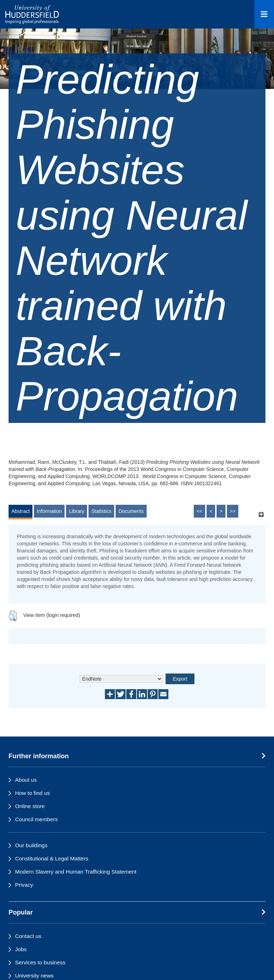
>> (233, 511)
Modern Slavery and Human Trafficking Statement (76, 872)
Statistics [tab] (101, 511)
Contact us (28, 936)
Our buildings (31, 845)
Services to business (40, 962)
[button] (13, 616)
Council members (36, 819)
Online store (30, 806)
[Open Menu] (264, 14)
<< (199, 511)
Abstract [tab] (21, 511)
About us (26, 780)
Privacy (24, 885)
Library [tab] (77, 511)
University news (34, 976)
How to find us (32, 793)
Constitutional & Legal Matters (52, 858)
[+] (261, 515)
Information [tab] (49, 511)
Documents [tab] (131, 511)
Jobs (21, 949)
